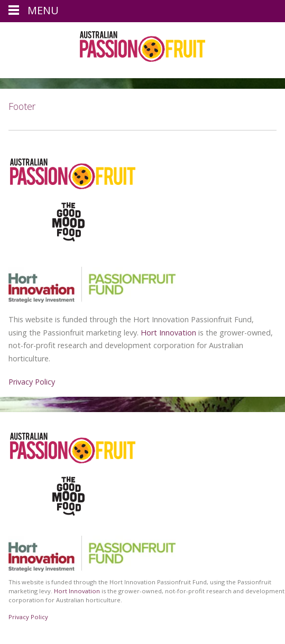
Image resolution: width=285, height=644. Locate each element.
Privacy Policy (32, 382)
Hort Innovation (168, 333)
